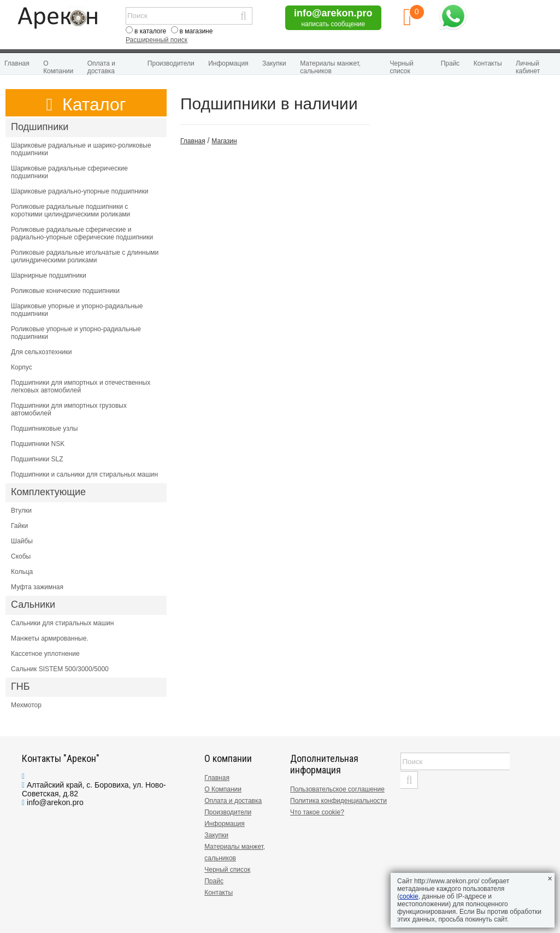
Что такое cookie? (317, 812)
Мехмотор (26, 705)
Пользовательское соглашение (337, 789)
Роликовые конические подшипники (65, 291)
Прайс (450, 63)
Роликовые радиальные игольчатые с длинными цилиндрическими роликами (85, 256)
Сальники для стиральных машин (62, 623)
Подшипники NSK (38, 444)
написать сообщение (333, 24)
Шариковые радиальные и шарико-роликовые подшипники (81, 149)
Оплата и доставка (101, 67)
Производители (171, 63)
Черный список (402, 67)
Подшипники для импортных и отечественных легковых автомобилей (81, 386)
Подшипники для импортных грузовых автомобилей (69, 409)
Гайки (19, 526)
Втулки (21, 510)
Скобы (21, 556)
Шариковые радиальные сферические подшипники (69, 172)
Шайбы (22, 541)
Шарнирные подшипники (49, 275)
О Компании (58, 67)
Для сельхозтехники (41, 352)
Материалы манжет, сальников (330, 67)
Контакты (488, 63)
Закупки (274, 63)
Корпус (22, 367)
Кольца (22, 572)
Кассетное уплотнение (45, 654)
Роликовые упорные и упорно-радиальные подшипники (76, 333)
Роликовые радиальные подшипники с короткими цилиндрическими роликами (70, 210)
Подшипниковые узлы (44, 429)
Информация (228, 63)
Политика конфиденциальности (338, 801)
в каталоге (150, 31)
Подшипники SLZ (37, 459)
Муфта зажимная (37, 587)
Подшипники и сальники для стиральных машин (84, 474)
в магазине (196, 31)
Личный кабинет (528, 67)
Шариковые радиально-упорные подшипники (80, 191)
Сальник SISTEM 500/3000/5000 (60, 669)
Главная (17, 63)
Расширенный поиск (157, 40)
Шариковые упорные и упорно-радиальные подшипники (77, 310)
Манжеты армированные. (50, 638)
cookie (409, 896)
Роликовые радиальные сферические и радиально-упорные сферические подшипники (82, 233)
